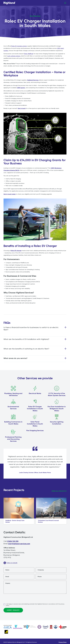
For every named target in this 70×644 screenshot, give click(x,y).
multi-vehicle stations (14, 56)
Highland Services (33, 80)
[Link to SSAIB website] (45, 627)
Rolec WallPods (29, 54)
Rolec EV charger (16, 251)
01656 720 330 (13, 541)
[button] (65, 3)
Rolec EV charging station (19, 46)
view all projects (59, 491)
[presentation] (16, 598)
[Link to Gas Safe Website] (6, 632)
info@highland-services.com (19, 544)
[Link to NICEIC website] (30, 627)
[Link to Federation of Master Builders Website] (51, 627)
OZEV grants (21, 88)
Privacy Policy (63, 642)
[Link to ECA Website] (8, 627)
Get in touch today (10, 194)
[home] (9, 3)
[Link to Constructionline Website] (18, 627)
